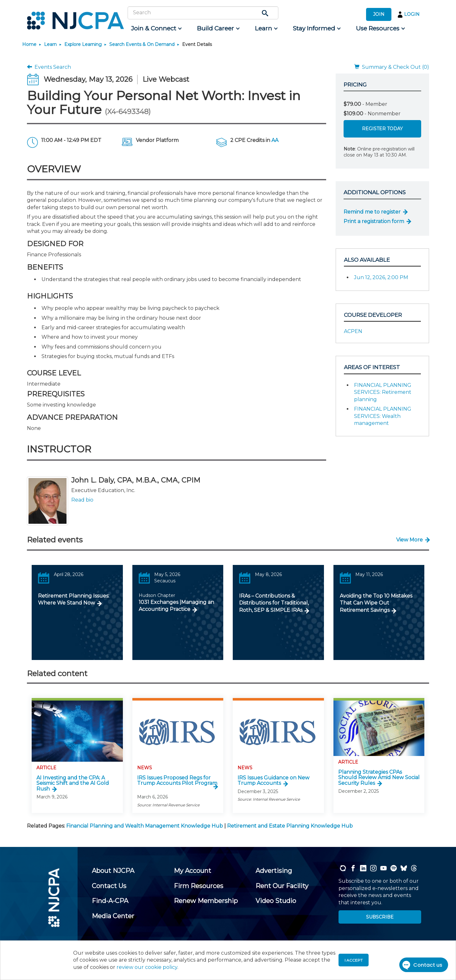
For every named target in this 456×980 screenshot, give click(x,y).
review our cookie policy (147, 967)
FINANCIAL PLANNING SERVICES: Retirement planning (383, 392)
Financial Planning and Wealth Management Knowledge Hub (145, 826)
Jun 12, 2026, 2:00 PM (381, 277)
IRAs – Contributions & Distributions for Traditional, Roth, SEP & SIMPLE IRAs (274, 603)
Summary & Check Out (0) (392, 67)
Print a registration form (374, 221)
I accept (354, 960)
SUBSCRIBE (380, 917)
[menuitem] (156, 29)
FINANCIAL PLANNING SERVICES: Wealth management (383, 416)
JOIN (379, 14)
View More (409, 540)
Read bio (82, 500)
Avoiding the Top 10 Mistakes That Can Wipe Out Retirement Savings (376, 603)
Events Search (49, 67)
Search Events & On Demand (142, 44)
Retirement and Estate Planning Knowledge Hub (290, 826)
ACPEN (353, 331)
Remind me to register (372, 212)
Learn (50, 44)
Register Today (382, 129)
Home (29, 44)
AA (275, 140)
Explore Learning (83, 44)
